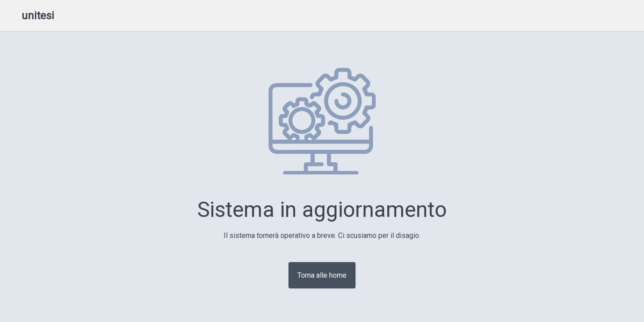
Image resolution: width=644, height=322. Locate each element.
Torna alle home (322, 275)
